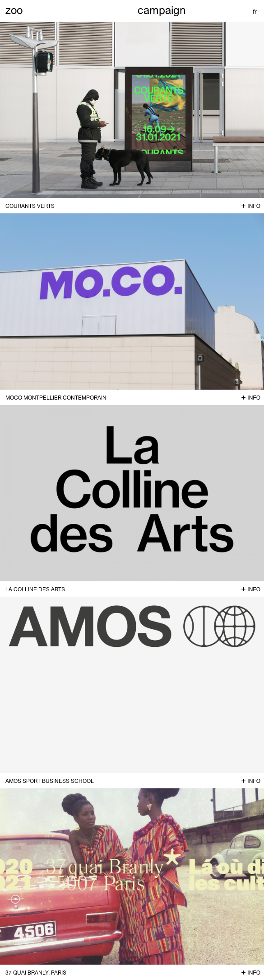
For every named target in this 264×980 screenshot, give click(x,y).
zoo (14, 10)
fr (255, 12)
